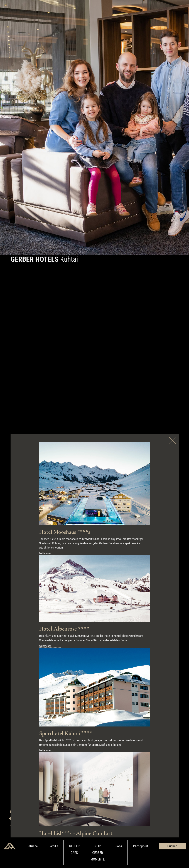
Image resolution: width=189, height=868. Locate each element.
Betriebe (32, 846)
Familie (53, 846)
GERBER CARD (74, 849)
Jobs (119, 846)
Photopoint (141, 846)
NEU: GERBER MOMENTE (98, 853)
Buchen (172, 846)
